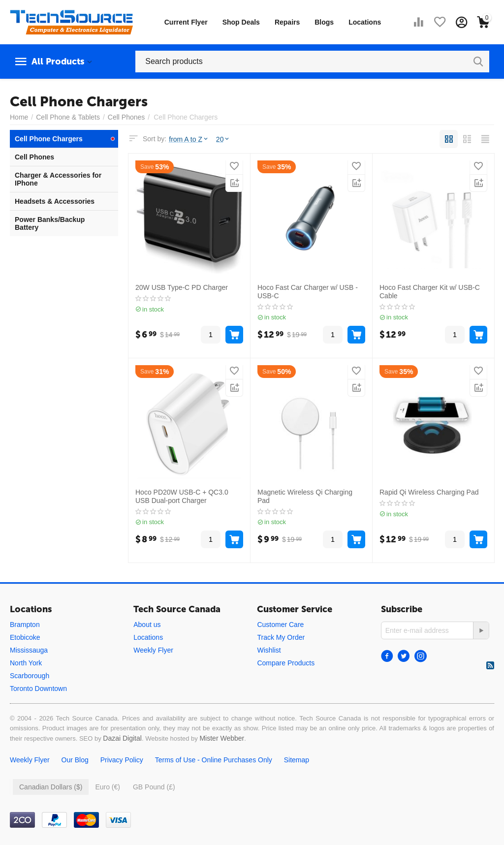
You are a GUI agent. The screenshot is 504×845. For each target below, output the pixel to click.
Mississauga (29, 650)
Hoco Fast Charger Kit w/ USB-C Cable (430, 292)
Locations (365, 22)
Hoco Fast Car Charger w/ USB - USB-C (308, 292)
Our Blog (75, 760)
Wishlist (269, 650)
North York (26, 663)
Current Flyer (186, 22)
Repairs (287, 22)
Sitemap (297, 760)
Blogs (324, 22)
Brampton (25, 625)
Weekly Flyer (153, 650)
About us (147, 625)
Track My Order (281, 637)
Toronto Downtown (38, 689)
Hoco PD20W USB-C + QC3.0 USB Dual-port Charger (182, 496)
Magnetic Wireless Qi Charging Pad (305, 496)
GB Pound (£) (154, 787)
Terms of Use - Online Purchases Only (214, 760)
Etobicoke (25, 637)
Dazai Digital (122, 738)
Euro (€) (108, 787)
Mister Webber (222, 738)
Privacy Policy (122, 760)
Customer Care (280, 625)
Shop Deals (241, 22)
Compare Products (286, 663)
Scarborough (30, 676)
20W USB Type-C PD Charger (182, 287)
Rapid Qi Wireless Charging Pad (429, 492)
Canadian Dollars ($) (51, 787)
